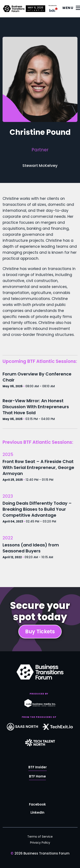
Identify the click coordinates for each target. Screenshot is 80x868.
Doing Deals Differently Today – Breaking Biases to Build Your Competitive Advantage (37, 509)
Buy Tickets (40, 631)
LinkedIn (37, 814)
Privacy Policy (40, 843)
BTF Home (37, 777)
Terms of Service (40, 837)
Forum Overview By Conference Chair (37, 377)
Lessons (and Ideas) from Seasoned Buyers (31, 548)
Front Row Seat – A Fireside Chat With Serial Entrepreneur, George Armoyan (38, 467)
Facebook (37, 805)
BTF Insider (38, 768)
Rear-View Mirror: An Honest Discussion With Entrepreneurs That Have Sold (36, 407)
